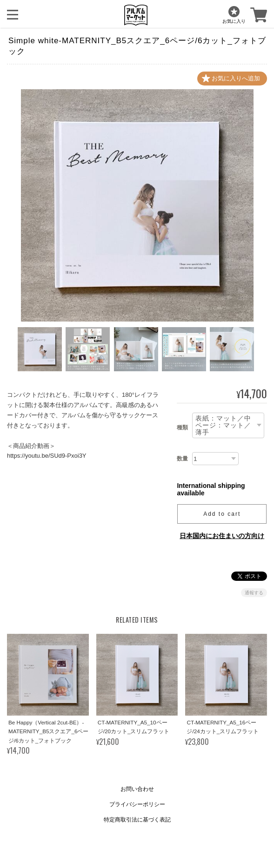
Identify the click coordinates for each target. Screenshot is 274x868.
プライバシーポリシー (137, 804)
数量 (182, 459)
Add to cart (222, 514)
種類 (182, 427)
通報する (254, 593)
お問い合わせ (137, 789)
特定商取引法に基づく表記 (137, 820)
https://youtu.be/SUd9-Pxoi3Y (47, 456)
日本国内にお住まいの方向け (222, 536)
